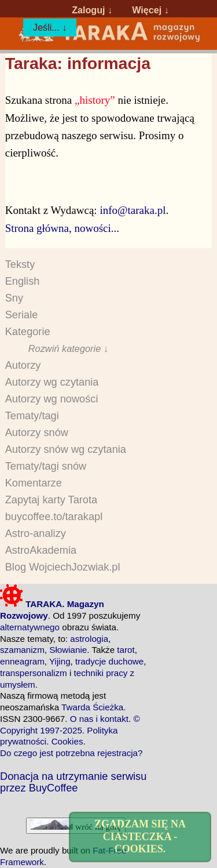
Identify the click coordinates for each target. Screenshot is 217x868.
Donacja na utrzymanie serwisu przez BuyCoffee (73, 782)
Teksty (20, 264)
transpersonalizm (34, 673)
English (23, 281)
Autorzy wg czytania (52, 382)
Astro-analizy (36, 533)
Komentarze (34, 483)
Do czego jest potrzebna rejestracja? (71, 753)
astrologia (89, 639)
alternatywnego (30, 627)
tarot (126, 650)
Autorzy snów (37, 433)
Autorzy (23, 365)
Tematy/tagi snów (46, 466)
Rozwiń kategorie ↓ (68, 348)
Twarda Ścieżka (92, 707)
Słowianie (68, 650)
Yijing (60, 661)
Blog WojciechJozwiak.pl (63, 567)
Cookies (67, 741)
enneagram (22, 661)
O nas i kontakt (99, 719)
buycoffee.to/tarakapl (54, 517)
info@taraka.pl (133, 210)
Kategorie (28, 332)
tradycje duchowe (109, 661)
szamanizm (22, 650)
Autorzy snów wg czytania (66, 449)
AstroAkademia (41, 550)
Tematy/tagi (32, 416)
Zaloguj (88, 10)
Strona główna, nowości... (62, 228)
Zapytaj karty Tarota (51, 500)
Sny (14, 298)
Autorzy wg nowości (52, 399)
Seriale (22, 315)
